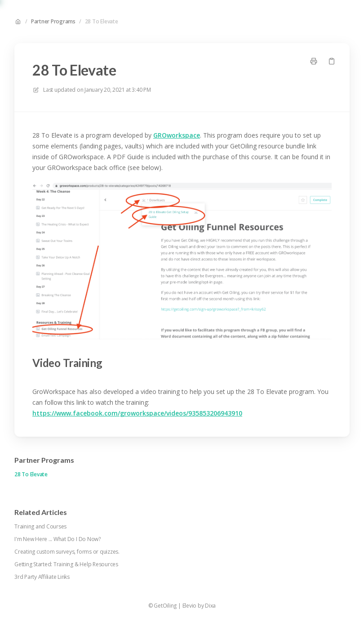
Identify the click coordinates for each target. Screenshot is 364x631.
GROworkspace (177, 135)
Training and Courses (40, 527)
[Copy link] (332, 61)
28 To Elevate (102, 22)
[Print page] (314, 61)
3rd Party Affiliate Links (42, 577)
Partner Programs (53, 22)
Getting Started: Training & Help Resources (66, 564)
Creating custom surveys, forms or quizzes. (67, 552)
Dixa (210, 606)
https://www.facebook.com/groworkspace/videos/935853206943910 (137, 413)
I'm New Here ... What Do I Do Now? (58, 539)
